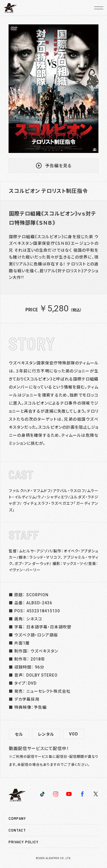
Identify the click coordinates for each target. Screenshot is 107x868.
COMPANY (17, 818)
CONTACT (17, 830)
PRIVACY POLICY (24, 842)
